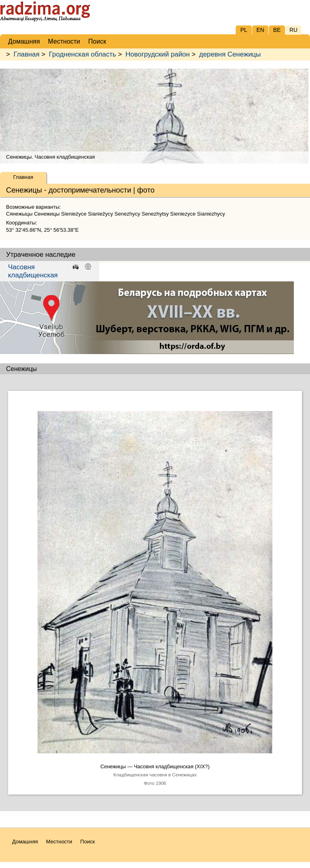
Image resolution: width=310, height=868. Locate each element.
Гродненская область (83, 54)
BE (277, 30)
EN (260, 30)
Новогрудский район (158, 54)
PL (244, 30)
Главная (27, 54)
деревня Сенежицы (230, 54)
